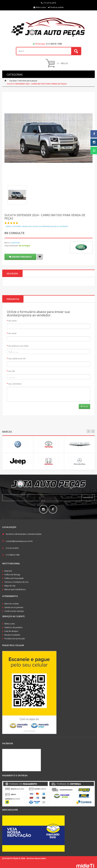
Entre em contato (12, 604)
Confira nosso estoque (14, 611)
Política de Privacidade (14, 578)
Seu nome (12, 321)
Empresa (8, 571)
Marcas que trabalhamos (15, 589)
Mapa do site (10, 586)
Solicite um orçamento (14, 607)
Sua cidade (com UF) (17, 359)
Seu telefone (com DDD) (18, 346)
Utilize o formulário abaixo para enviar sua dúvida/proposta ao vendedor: (37, 226)
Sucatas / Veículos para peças (23, 81)
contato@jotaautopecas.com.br (19, 541)
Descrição (12, 274)
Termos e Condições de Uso (16, 582)
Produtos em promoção (15, 639)
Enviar (84, 406)
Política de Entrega (12, 575)
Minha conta (10, 624)
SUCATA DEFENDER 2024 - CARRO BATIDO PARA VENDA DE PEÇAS (37, 84)
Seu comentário (15, 384)
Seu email (12, 333)
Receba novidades (12, 635)
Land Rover (15, 243)
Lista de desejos (11, 631)
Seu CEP (12, 371)
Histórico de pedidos (13, 627)
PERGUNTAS (13, 299)
